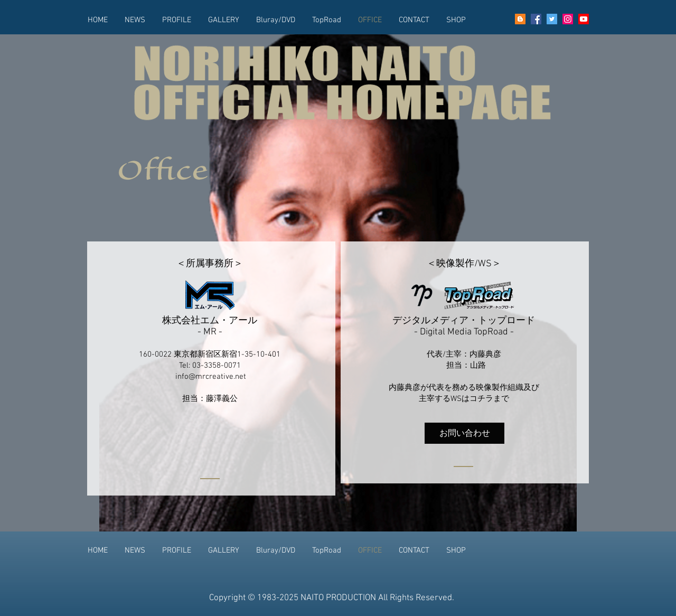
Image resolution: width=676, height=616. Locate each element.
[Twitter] (552, 19)
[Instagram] (568, 19)
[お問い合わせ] (464, 433)
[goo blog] (520, 19)
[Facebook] (536, 19)
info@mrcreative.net (211, 377)
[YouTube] (584, 19)
